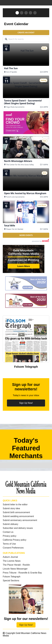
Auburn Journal (10, 557)
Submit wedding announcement (18, 516)
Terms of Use (9, 544)
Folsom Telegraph (12, 577)
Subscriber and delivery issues (18, 528)
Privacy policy (10, 536)
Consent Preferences (13, 548)
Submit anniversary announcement (20, 520)
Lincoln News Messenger (15, 569)
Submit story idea (11, 508)
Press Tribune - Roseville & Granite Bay (22, 573)
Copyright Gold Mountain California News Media (25, 634)
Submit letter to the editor (15, 504)
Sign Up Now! (26, 403)
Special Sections (11, 581)
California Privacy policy (15, 540)
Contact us (8, 532)
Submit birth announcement (16, 512)
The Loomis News (12, 561)
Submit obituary (10, 524)
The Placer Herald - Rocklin (16, 565)
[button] (17, 13)
